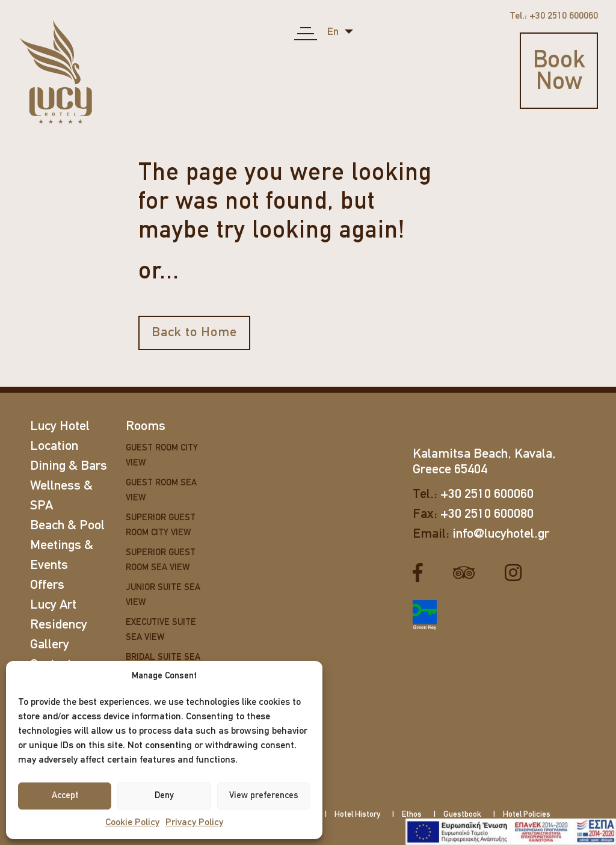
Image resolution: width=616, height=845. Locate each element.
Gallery (50, 645)
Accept (65, 796)
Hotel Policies (527, 815)
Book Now (559, 72)
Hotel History (357, 815)
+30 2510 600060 (487, 495)
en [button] (334, 32)
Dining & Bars (69, 466)
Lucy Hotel (60, 427)
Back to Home (194, 333)
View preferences (264, 796)
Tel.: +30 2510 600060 (554, 16)
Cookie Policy (132, 823)
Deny (164, 796)
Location (54, 447)
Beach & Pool (67, 526)
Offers (47, 585)
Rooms (146, 427)
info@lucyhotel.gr (501, 534)
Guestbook (462, 815)
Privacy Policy (194, 823)
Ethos (412, 815)
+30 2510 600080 (487, 515)
